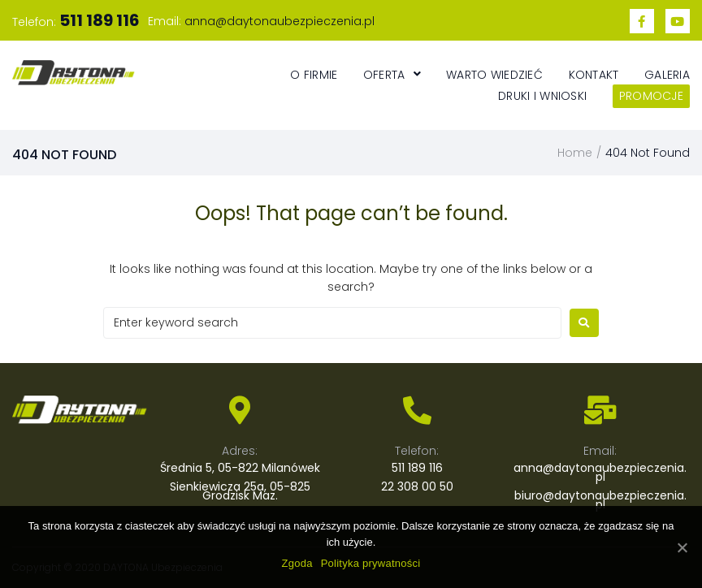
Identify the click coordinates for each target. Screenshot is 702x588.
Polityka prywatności (371, 563)
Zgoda (297, 563)
